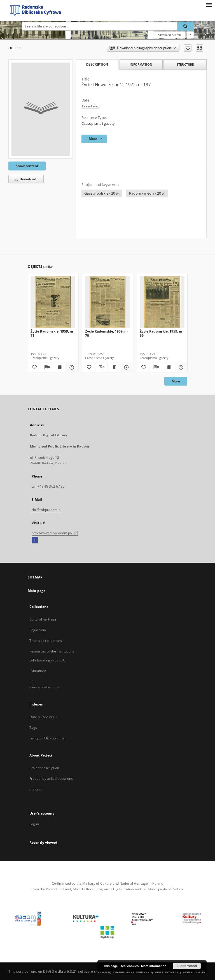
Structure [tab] (185, 64)
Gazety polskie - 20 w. (102, 193)
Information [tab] (141, 64)
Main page (37, 591)
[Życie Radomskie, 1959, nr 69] (162, 302)
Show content (27, 166)
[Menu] (209, 4)
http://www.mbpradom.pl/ (55, 533)
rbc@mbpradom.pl (46, 510)
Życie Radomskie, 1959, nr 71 (52, 333)
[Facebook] (35, 540)
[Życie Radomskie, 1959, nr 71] (53, 302)
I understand (187, 966)
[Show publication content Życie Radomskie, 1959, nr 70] (114, 367)
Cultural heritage (43, 619)
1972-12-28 (90, 106)
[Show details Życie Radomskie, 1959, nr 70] (126, 367)
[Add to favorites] (188, 48)
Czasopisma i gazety (98, 124)
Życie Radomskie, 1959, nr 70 (107, 333)
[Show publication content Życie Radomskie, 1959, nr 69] (169, 367)
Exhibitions (38, 671)
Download (24, 179)
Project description (44, 768)
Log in (34, 824)
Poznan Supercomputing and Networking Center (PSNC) (160, 971)
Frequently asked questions (51, 779)
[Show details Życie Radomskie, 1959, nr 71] (71, 367)
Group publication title (47, 738)
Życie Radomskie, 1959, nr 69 (161, 333)
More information (154, 966)
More (176, 381)
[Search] (186, 26)
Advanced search (169, 35)
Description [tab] (97, 64)
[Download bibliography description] (46, 367)
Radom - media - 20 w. (147, 193)
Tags (33, 727)
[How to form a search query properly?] (190, 35)
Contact (36, 789)
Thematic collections (46, 641)
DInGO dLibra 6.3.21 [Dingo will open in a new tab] (60, 971)
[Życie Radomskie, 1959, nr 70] (107, 302)
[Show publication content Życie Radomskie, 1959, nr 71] (59, 367)
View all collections (44, 687)
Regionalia (38, 630)
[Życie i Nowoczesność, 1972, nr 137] (41, 109)
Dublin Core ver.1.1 (45, 717)
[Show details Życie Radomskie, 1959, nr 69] (180, 367)
